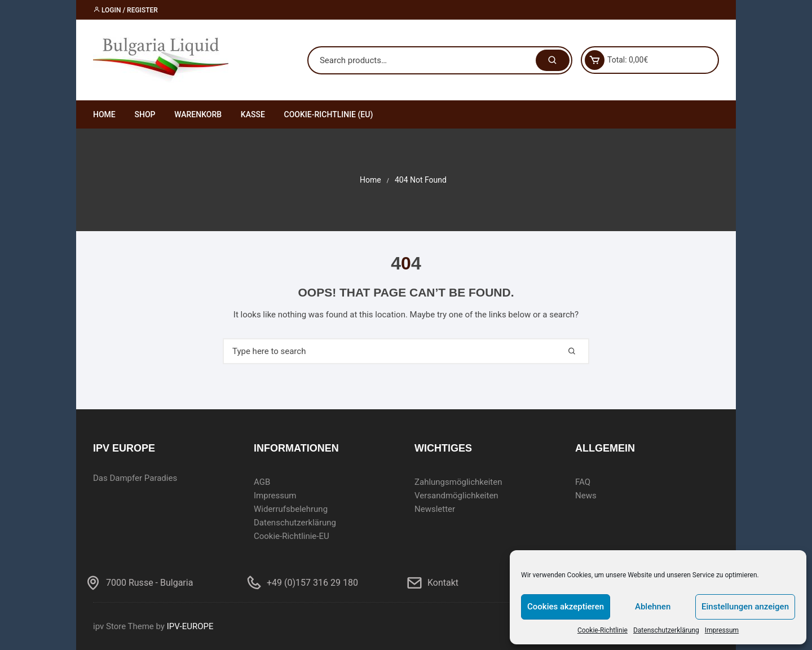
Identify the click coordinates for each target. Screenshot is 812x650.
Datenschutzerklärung (666, 630)
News (586, 496)
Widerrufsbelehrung (291, 509)
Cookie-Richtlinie (603, 630)
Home (104, 114)
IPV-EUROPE (190, 626)
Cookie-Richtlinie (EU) (329, 114)
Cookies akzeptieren (566, 607)
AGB (262, 482)
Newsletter (435, 509)
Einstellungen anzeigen (745, 607)
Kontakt (443, 583)
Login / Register (125, 10)
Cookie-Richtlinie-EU (292, 536)
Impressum (722, 630)
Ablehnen (653, 607)
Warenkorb (198, 114)
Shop (145, 114)
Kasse (253, 114)
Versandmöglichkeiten (456, 496)
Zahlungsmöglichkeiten (458, 482)
